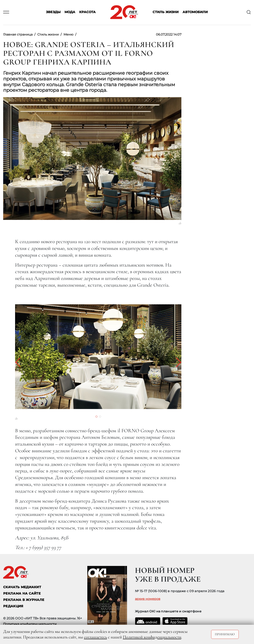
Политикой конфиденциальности (152, 637)
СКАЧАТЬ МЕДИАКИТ (22, 587)
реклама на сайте (22, 593)
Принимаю (225, 634)
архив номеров (148, 599)
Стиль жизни (166, 12)
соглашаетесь (95, 637)
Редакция (13, 606)
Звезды (53, 12)
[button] (20, 362)
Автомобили (195, 12)
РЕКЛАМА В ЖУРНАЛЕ (24, 600)
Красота (87, 12)
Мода (70, 12)
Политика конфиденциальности (30, 624)
